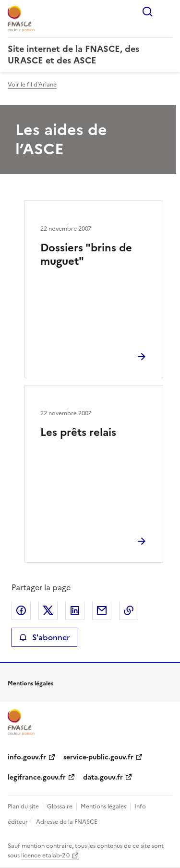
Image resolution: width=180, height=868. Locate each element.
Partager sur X (48, 610)
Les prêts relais (78, 432)
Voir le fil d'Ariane (32, 85)
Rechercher (147, 12)
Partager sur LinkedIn (75, 610)
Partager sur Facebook (21, 610)
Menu (167, 12)
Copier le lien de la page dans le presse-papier (129, 610)
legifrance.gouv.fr (37, 777)
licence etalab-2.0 (45, 856)
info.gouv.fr (27, 757)
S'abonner (44, 637)
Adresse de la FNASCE (67, 822)
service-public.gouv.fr (98, 757)
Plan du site (23, 806)
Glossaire (60, 806)
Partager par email (102, 610)
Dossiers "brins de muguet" (86, 254)
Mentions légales (103, 806)
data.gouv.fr (103, 777)
